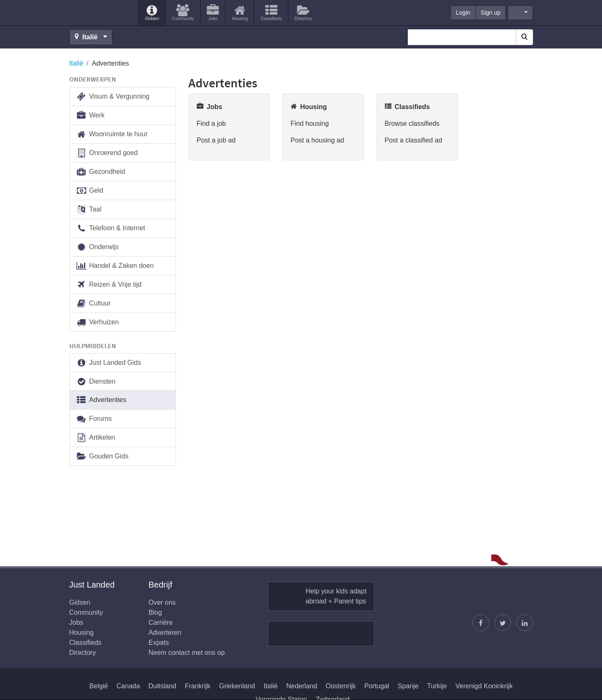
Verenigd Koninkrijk (484, 686)
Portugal (377, 686)
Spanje (408, 686)
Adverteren (165, 633)
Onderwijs (98, 247)
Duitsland (162, 686)
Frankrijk (197, 686)
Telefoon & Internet (111, 228)
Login (463, 13)
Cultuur (93, 304)
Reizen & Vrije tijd (109, 285)
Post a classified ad (414, 140)
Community (86, 612)
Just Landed (101, 13)
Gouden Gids (102, 457)
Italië (76, 63)
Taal (89, 210)
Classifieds (85, 643)
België (99, 686)
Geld (90, 191)
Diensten (96, 382)
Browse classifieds (412, 123)
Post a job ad (216, 140)
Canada (128, 686)
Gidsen (80, 602)
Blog (155, 612)
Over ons (162, 602)
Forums (94, 419)
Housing (82, 633)
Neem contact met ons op (187, 653)
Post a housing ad (318, 140)
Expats (159, 643)
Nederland (302, 686)
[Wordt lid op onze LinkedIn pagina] (525, 623)
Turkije (437, 686)
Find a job (211, 123)
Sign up (491, 13)
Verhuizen (98, 322)
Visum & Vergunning (113, 97)
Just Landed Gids (109, 363)
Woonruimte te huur (112, 134)
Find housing (310, 123)
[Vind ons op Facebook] (481, 623)
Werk (90, 116)
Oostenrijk (341, 686)
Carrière (161, 622)
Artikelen (96, 438)
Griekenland (237, 686)
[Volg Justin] (503, 623)
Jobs (76, 622)
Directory (83, 653)
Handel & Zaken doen (115, 266)
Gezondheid (101, 172)
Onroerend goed (107, 153)
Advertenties (101, 400)
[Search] (525, 37)
